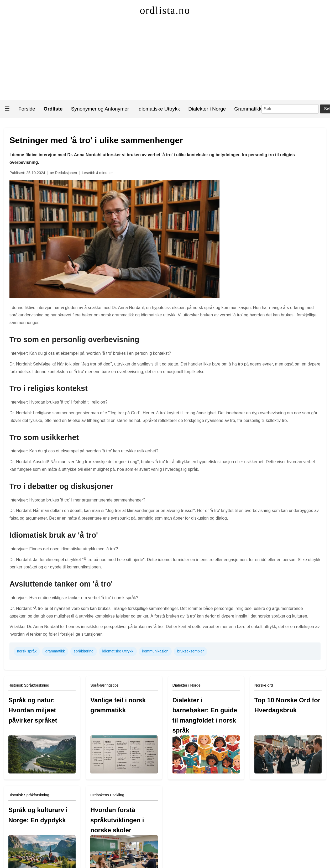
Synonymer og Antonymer (100, 109)
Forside (27, 109)
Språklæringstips (104, 685)
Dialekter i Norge (207, 109)
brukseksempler (191, 651)
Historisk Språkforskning (29, 685)
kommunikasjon (155, 651)
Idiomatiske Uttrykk (159, 109)
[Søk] (290, 109)
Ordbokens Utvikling (107, 795)
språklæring (84, 651)
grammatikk (55, 651)
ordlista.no (165, 10)
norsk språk (27, 651)
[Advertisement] (165, 60)
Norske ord (264, 685)
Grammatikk (248, 109)
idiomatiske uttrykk (118, 651)
